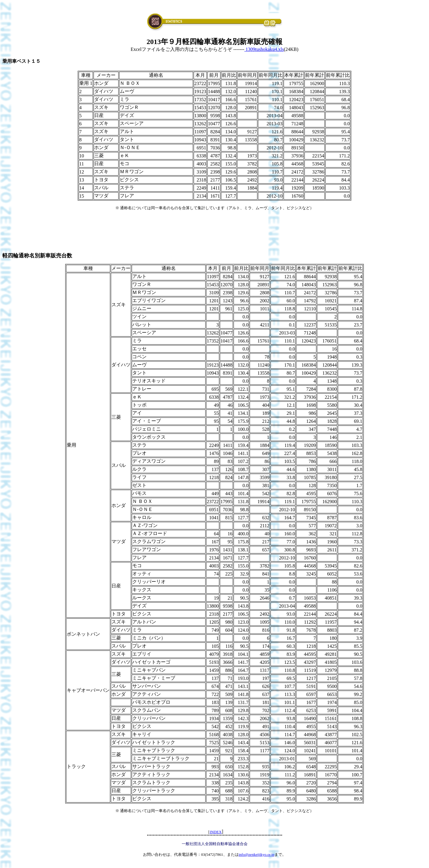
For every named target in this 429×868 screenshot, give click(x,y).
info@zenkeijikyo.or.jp (257, 854)
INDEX (216, 832)
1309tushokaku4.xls (264, 49)
